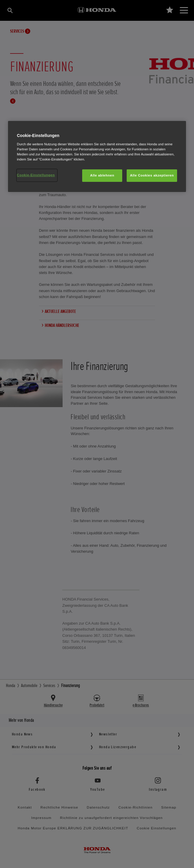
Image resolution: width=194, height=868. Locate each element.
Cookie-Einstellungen (36, 175)
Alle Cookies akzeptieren (152, 175)
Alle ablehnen (102, 175)
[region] (97, 156)
